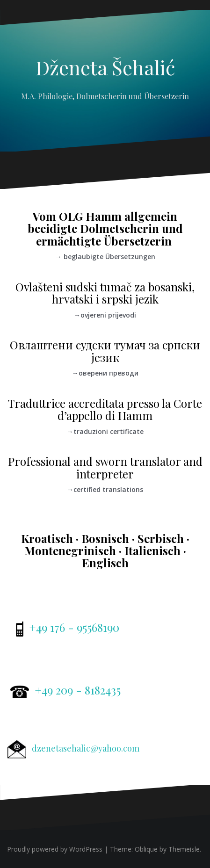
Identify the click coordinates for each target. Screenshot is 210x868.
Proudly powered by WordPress (55, 849)
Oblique (146, 849)
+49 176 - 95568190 (74, 627)
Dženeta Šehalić (105, 67)
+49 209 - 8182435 (78, 690)
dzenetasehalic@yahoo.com (86, 748)
